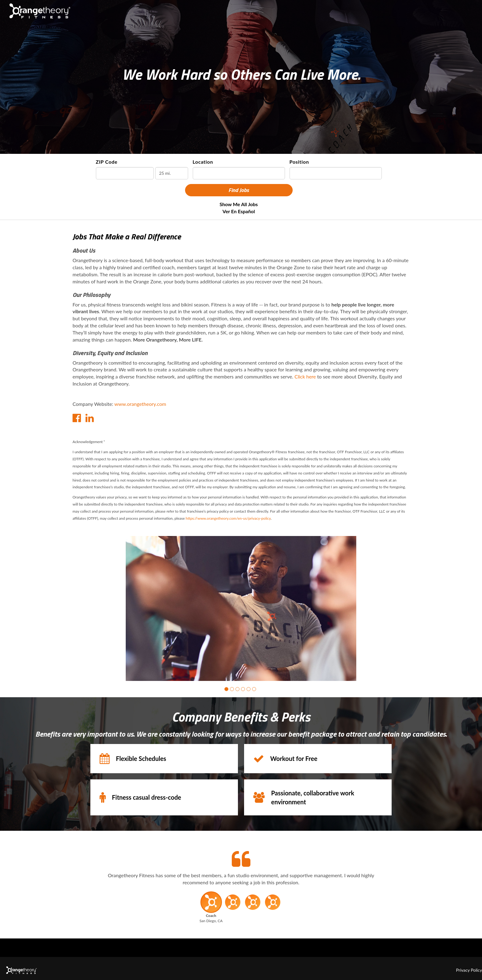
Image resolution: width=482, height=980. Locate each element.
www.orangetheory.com (140, 404)
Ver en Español (239, 211)
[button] (226, 689)
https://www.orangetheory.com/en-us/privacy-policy (228, 518)
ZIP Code (107, 162)
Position (299, 162)
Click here (305, 376)
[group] (241, 608)
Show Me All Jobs (239, 204)
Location (203, 162)
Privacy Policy (469, 970)
